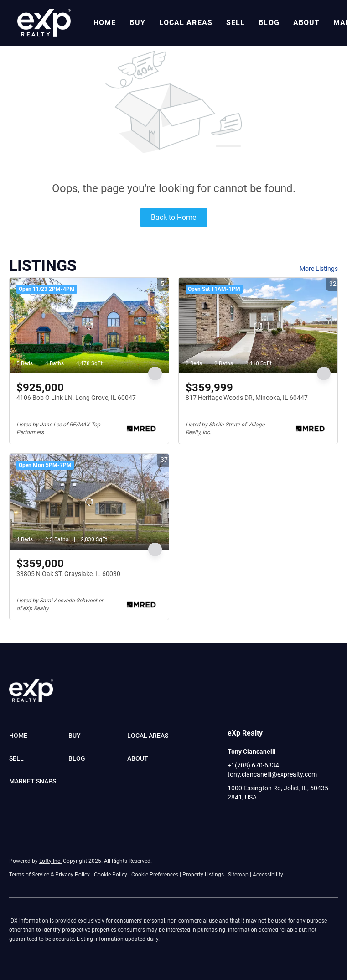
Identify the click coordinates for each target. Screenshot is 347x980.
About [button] (307, 23)
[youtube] (289, 818)
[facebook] (234, 818)
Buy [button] (137, 23)
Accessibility (268, 875)
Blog (269, 23)
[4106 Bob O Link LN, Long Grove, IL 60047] (89, 326)
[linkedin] (253, 818)
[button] (44, 23)
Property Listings (203, 875)
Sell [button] (236, 23)
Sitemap (238, 875)
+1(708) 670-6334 (253, 765)
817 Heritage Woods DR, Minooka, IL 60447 (247, 398)
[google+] (326, 818)
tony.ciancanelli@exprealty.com (272, 774)
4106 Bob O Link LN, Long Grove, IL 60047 (76, 398)
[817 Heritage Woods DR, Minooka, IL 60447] (258, 326)
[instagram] (271, 818)
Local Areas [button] (186, 23)
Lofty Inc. (50, 861)
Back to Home (173, 217)
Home (105, 23)
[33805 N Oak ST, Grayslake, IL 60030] (89, 502)
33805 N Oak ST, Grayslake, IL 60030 (68, 574)
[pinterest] (307, 818)
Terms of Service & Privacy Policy (49, 875)
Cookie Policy (111, 875)
